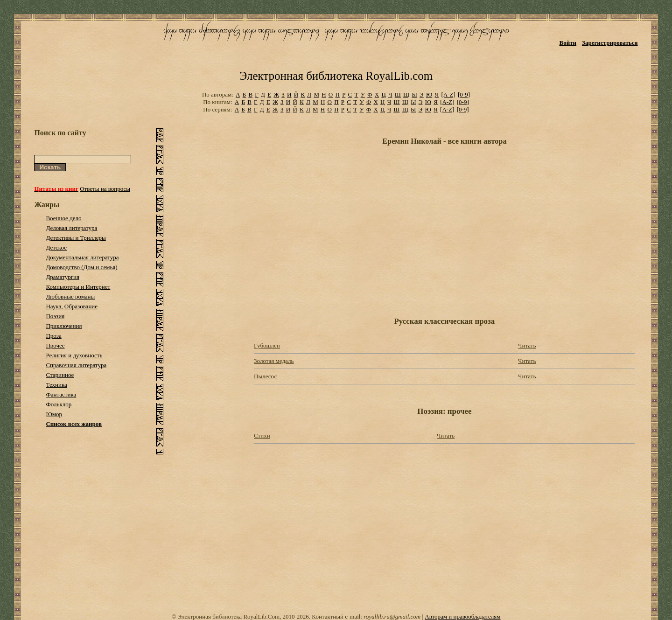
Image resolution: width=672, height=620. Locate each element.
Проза (53, 336)
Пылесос (265, 376)
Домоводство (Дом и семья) (81, 267)
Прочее (55, 345)
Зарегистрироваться (610, 43)
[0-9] (464, 94)
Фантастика (61, 394)
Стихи (262, 435)
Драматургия (63, 277)
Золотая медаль (274, 361)
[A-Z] (448, 94)
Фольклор (59, 404)
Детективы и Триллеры (76, 238)
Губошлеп (267, 345)
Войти (568, 43)
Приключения (64, 326)
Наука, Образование (72, 306)
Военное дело (63, 218)
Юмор (54, 414)
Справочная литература (76, 365)
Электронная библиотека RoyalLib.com (336, 76)
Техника (56, 385)
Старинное (60, 375)
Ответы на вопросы (105, 189)
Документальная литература (82, 257)
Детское (56, 247)
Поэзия (55, 316)
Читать (527, 345)
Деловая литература (71, 228)
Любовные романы (70, 296)
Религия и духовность (74, 355)
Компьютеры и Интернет (78, 287)
